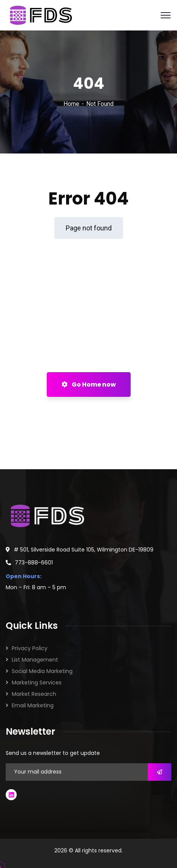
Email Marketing (33, 705)
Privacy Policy (30, 648)
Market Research (34, 694)
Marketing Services (37, 683)
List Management (35, 660)
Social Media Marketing (42, 671)
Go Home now (89, 384)
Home (71, 104)
